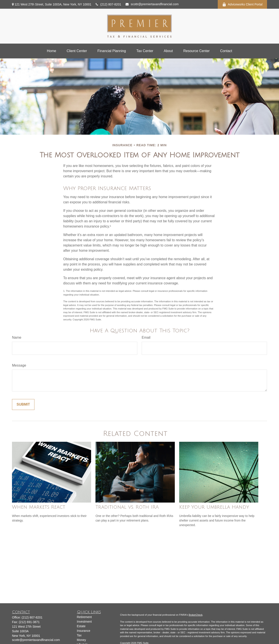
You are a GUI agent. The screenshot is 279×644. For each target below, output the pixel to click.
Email (146, 337)
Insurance (84, 631)
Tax (79, 635)
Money (82, 640)
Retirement (84, 617)
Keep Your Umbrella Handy (214, 507)
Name (17, 337)
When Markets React (39, 507)
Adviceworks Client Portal (242, 4)
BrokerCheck (196, 615)
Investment (84, 622)
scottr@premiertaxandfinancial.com (152, 4)
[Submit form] (23, 404)
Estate (81, 626)
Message (19, 365)
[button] (52, 51)
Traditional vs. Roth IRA (127, 507)
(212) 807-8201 (108, 4)
